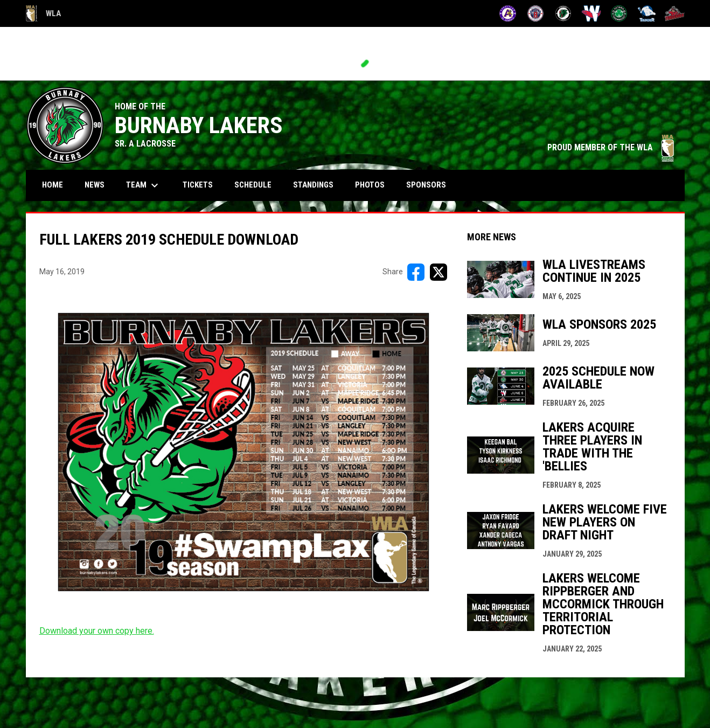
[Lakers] (563, 13)
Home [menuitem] (53, 185)
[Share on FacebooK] (416, 272)
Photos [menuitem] (370, 185)
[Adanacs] (508, 13)
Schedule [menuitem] (257, 185)
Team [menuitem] (144, 185)
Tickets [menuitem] (198, 185)
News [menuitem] (95, 185)
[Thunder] (647, 13)
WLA (43, 13)
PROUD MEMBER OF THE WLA (611, 147)
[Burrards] (536, 13)
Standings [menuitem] (313, 185)
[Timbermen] (675, 13)
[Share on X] (438, 272)
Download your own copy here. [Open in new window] (97, 631)
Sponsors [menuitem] (426, 185)
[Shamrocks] (619, 13)
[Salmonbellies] (591, 13)
